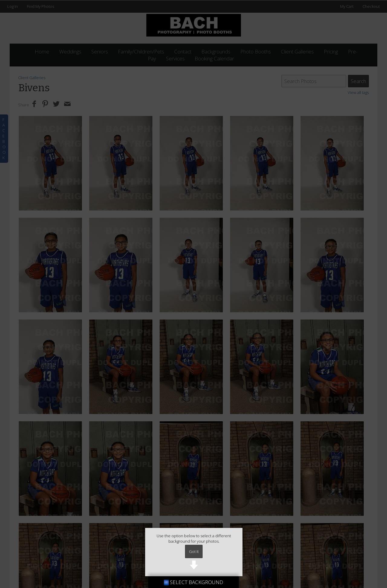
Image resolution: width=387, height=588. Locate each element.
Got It (194, 551)
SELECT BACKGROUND (193, 582)
